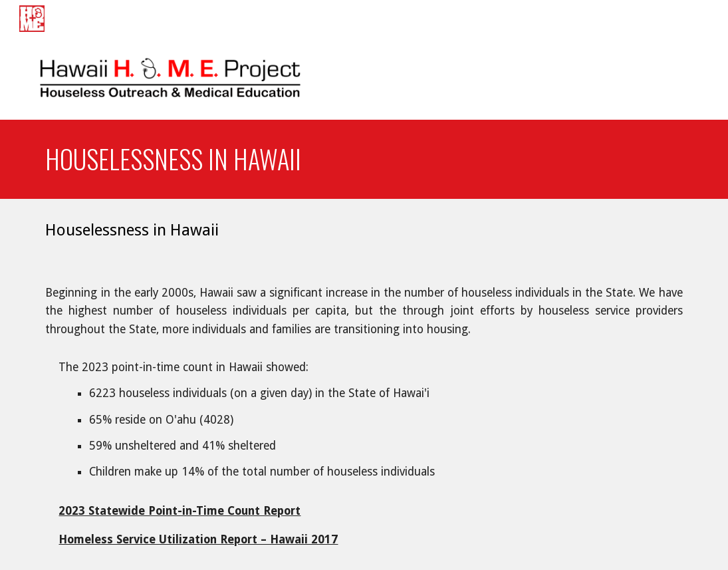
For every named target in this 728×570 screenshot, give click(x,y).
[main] (364, 159)
